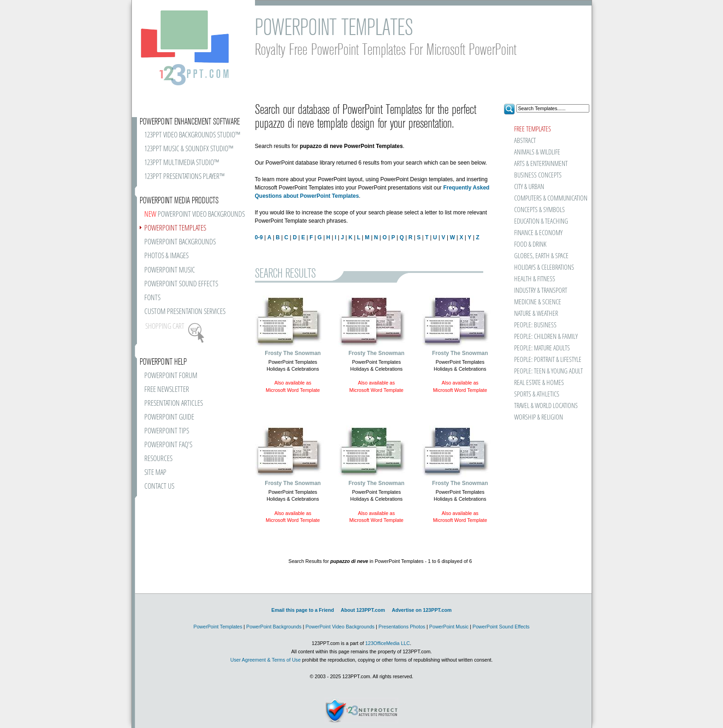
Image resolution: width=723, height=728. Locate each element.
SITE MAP (155, 473)
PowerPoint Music (449, 627)
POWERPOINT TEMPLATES (175, 228)
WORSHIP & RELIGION (539, 417)
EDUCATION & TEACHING (541, 222)
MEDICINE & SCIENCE (538, 302)
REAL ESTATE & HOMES (539, 383)
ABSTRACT (525, 141)
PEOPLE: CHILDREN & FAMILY (546, 337)
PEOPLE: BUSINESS (535, 325)
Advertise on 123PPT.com (422, 610)
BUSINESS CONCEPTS (538, 175)
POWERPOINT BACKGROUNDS (180, 242)
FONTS (152, 298)
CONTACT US (159, 487)
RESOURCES (158, 459)
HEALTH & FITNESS (535, 279)
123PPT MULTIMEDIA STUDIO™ (182, 163)
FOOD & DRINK (530, 245)
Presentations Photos (402, 627)
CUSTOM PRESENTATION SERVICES (185, 312)
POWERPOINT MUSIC (170, 270)
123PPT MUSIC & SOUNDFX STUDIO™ (189, 149)
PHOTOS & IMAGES (166, 256)
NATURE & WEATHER (536, 314)
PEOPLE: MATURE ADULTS (542, 348)
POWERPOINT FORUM (171, 376)
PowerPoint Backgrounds (274, 627)
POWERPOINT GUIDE (169, 417)
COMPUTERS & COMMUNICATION (550, 198)
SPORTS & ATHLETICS (537, 394)
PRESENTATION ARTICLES (174, 404)
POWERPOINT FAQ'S (168, 445)
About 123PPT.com (363, 610)
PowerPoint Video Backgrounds (340, 627)
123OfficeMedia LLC (388, 643)
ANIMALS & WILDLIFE (537, 152)
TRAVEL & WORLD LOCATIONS (546, 406)
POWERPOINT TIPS (167, 431)
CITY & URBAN (529, 187)
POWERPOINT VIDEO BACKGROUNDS (195, 215)
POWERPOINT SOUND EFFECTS (181, 284)
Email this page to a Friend (303, 610)
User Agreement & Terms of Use (265, 660)
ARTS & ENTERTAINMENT (541, 164)
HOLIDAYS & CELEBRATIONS (544, 268)
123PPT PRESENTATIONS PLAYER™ (184, 177)
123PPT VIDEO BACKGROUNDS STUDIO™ (192, 135)
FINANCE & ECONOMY (538, 233)
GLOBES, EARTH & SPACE (541, 256)
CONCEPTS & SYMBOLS (539, 210)
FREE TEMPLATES (533, 129)
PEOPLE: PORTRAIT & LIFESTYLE (548, 360)
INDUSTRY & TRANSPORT (541, 291)
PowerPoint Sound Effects (501, 627)
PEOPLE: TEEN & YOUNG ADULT (548, 371)
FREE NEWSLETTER (167, 390)
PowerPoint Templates (218, 627)
